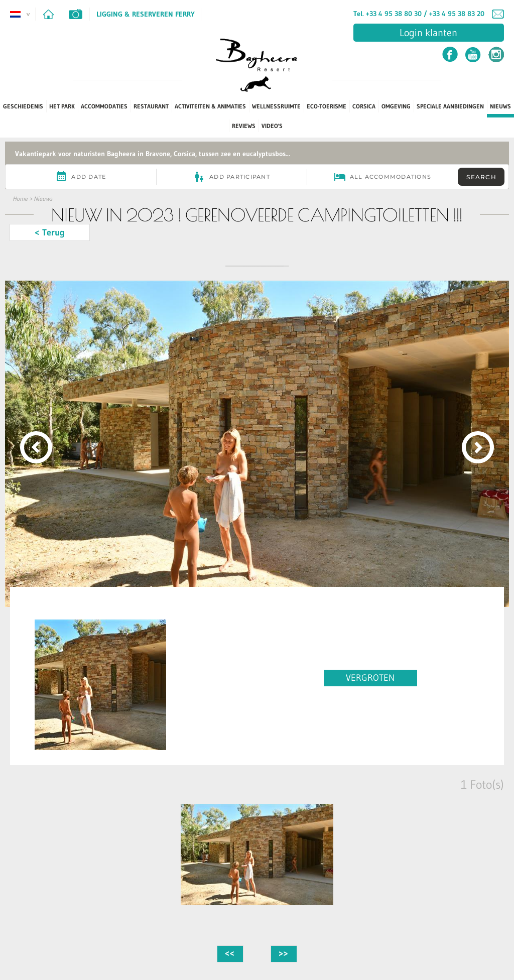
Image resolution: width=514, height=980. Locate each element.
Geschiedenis (23, 106)
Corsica (364, 106)
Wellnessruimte (276, 106)
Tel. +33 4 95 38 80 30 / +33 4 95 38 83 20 (419, 14)
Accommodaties (104, 106)
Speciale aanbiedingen (450, 106)
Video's (272, 126)
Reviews (244, 126)
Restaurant (151, 106)
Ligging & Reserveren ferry (146, 14)
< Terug (50, 232)
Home (20, 199)
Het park (62, 106)
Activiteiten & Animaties (210, 106)
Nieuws (500, 106)
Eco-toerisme (327, 106)
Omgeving (396, 106)
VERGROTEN (370, 678)
